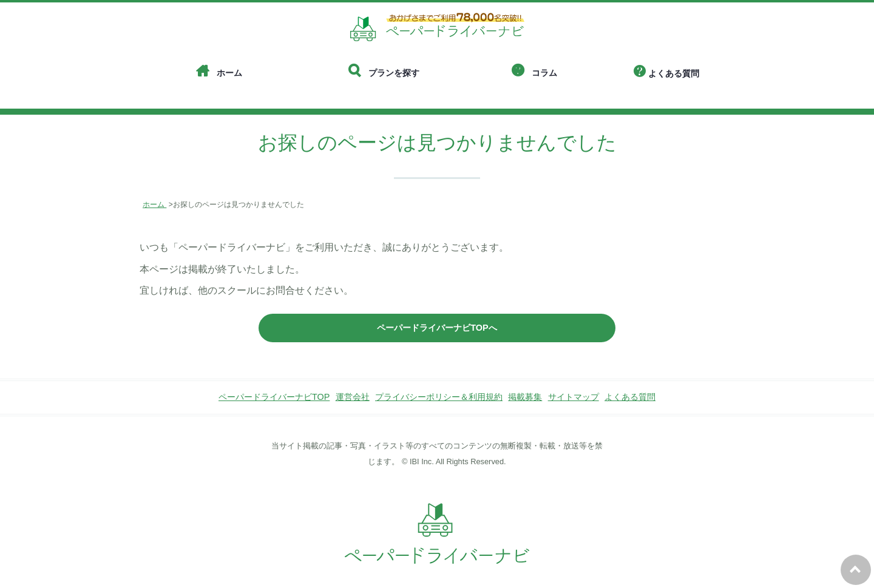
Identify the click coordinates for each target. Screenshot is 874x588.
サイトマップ (574, 397)
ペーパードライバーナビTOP (274, 397)
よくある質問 (630, 397)
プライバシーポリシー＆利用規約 (439, 397)
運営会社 (353, 397)
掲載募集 (525, 397)
